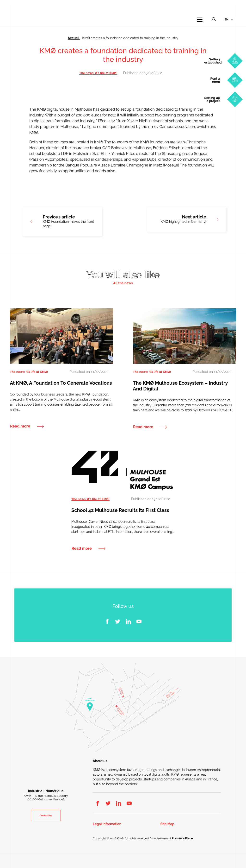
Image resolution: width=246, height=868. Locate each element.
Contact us (46, 815)
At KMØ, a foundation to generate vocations (61, 383)
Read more (20, 426)
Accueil (74, 38)
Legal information (107, 824)
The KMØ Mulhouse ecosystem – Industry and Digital (180, 386)
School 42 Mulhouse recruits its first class (120, 510)
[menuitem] (229, 20)
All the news (123, 283)
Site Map (167, 824)
